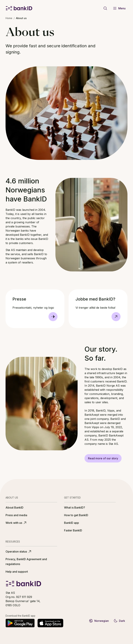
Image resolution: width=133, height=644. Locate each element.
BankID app (72, 523)
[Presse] (53, 317)
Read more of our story (103, 458)
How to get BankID (76, 515)
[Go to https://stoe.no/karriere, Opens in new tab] (116, 317)
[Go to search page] (105, 8)
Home (9, 18)
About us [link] (21, 18)
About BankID (14, 508)
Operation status (19, 552)
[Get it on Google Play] (20, 623)
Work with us (16, 523)
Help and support (17, 572)
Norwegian (99, 621)
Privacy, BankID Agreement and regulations (26, 562)
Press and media (16, 515)
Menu (119, 8)
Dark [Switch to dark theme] (119, 621)
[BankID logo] (19, 8)
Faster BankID (73, 530)
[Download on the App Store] (50, 623)
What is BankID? (75, 508)
